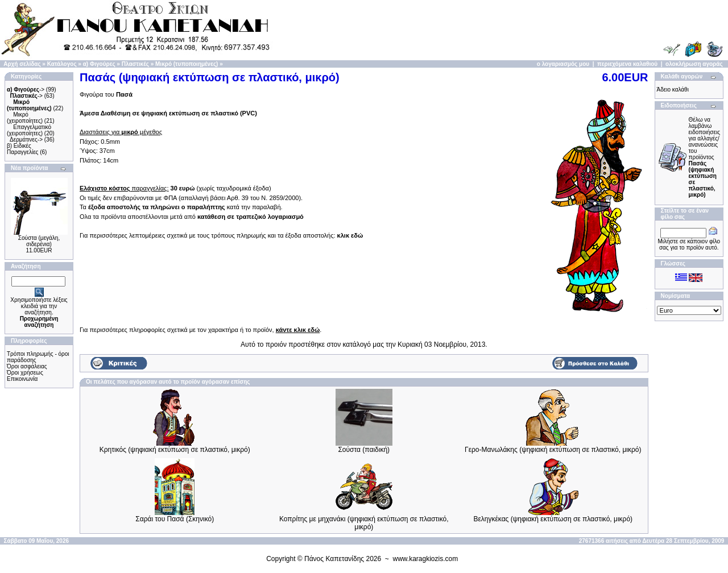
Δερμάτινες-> (26, 140)
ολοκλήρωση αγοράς (694, 64)
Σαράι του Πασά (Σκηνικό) (175, 519)
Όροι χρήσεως (25, 373)
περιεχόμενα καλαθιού (627, 64)
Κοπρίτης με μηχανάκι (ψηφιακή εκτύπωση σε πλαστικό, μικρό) (364, 523)
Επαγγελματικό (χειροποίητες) (29, 130)
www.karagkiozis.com (426, 559)
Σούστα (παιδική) (364, 450)
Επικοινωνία (22, 379)
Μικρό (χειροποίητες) (25, 118)
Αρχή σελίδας (22, 64)
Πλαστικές (135, 64)
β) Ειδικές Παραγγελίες (22, 149)
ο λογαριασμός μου (563, 64)
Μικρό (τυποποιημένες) (187, 64)
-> (26, 90)
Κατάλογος (62, 64)
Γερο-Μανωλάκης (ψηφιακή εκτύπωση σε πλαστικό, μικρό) (553, 450)
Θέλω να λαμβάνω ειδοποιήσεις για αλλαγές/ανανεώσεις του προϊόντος (704, 157)
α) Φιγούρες (99, 64)
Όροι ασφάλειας (27, 366)
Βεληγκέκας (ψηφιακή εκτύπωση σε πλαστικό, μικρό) (553, 519)
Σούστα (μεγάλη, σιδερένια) (39, 241)
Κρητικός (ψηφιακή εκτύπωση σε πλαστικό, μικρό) (175, 450)
